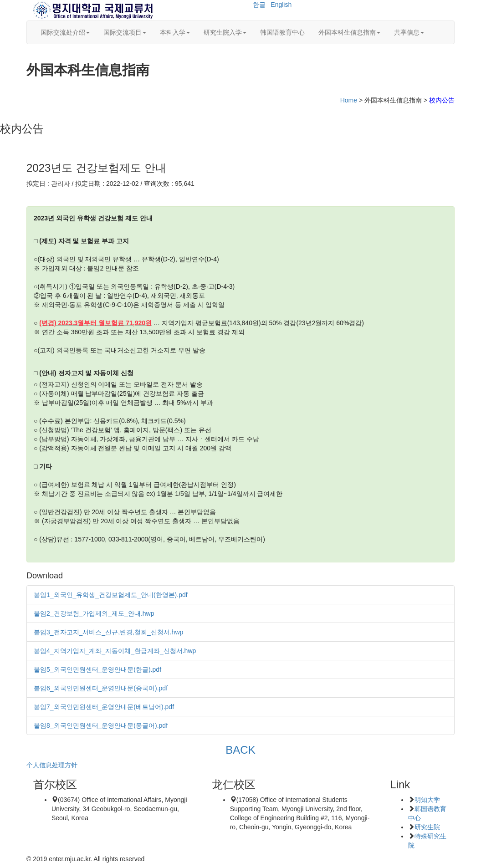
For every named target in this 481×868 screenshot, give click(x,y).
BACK (240, 750)
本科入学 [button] (175, 32)
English (281, 5)
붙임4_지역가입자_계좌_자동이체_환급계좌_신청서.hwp (115, 651)
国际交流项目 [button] (125, 32)
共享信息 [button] (409, 32)
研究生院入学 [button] (225, 32)
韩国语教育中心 (282, 32)
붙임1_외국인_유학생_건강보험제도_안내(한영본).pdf (111, 595)
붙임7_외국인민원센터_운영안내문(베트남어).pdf (104, 707)
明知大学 (427, 800)
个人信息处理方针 (52, 765)
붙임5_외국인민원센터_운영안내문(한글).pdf (97, 669)
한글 (259, 5)
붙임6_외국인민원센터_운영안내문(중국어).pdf (101, 688)
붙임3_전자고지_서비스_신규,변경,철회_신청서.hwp (108, 632)
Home (349, 100)
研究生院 (427, 827)
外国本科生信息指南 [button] (349, 32)
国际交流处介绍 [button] (65, 32)
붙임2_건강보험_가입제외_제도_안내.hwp (94, 613)
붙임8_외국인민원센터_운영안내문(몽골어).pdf (101, 725)
